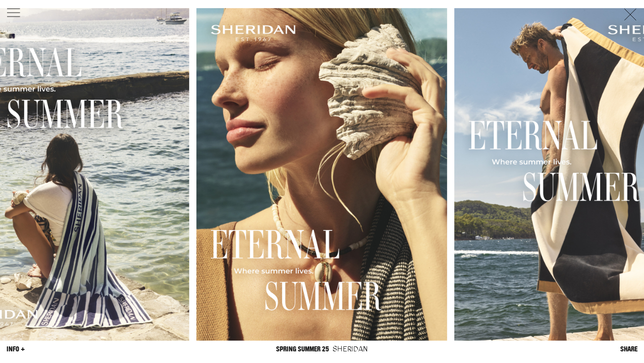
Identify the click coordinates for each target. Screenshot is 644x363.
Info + (16, 349)
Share (629, 349)
